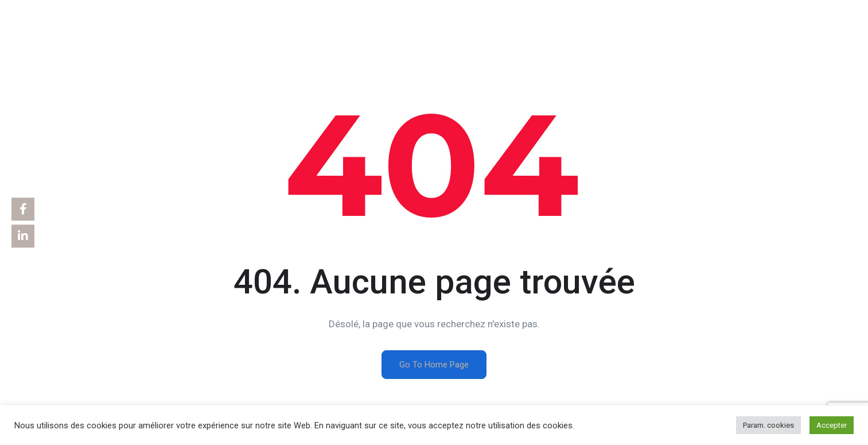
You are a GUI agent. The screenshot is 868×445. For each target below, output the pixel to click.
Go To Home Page (434, 365)
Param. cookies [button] (768, 425)
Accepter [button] (832, 425)
